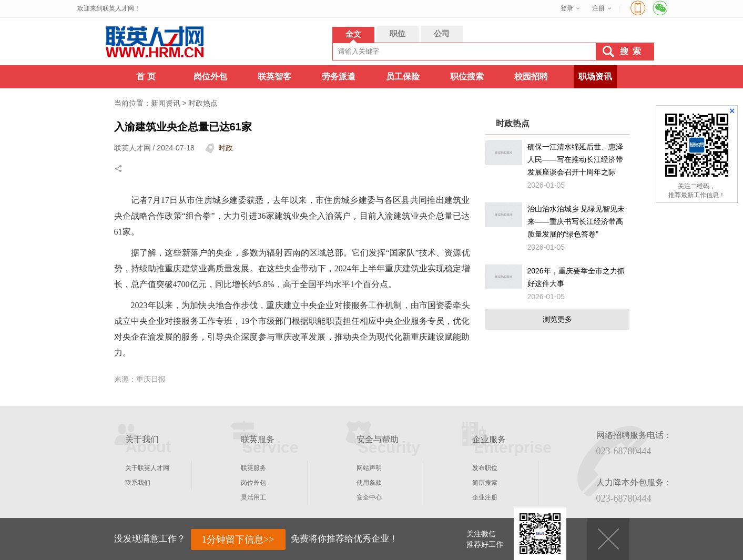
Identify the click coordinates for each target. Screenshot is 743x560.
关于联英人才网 (147, 468)
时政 (226, 148)
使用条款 (369, 483)
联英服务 (253, 468)
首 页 (146, 77)
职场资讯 (595, 77)
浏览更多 (557, 319)
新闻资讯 (166, 103)
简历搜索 (485, 483)
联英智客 (274, 77)
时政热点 (203, 103)
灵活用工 (253, 497)
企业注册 (485, 497)
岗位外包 (210, 77)
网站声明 (369, 468)
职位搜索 (467, 77)
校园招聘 (531, 77)
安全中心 (369, 497)
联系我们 (138, 483)
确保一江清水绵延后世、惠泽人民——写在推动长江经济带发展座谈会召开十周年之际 (575, 159)
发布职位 (485, 468)
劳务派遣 (339, 77)
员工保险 (403, 77)
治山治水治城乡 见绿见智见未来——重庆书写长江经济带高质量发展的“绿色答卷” (576, 221)
